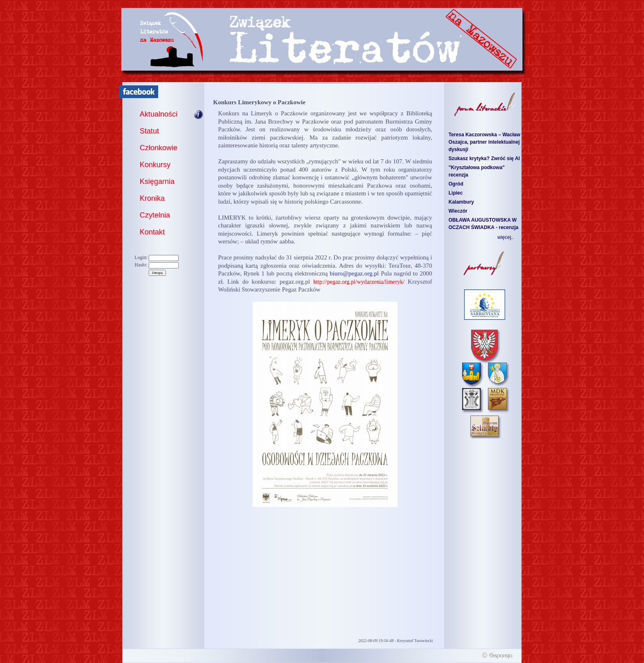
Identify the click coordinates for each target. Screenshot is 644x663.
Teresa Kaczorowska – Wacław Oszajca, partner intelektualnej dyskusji (484, 142)
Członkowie (159, 148)
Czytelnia (155, 215)
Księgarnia (157, 181)
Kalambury (461, 202)
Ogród (456, 184)
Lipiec (456, 193)
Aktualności (159, 114)
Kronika (152, 198)
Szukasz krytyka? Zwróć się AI (484, 158)
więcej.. (506, 237)
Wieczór (458, 211)
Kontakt (152, 232)
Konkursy (155, 165)
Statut (149, 131)
